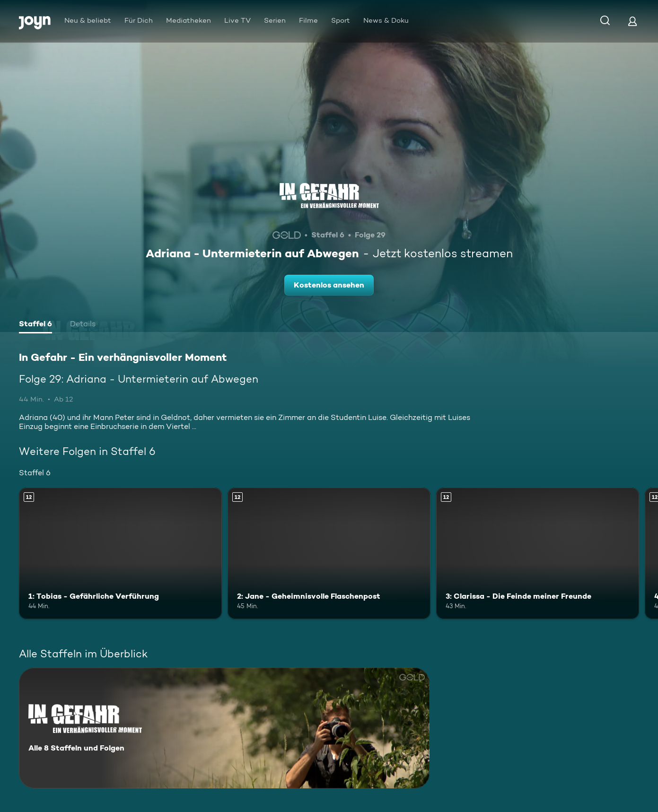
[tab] (35, 325)
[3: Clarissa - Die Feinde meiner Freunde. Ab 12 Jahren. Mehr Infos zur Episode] (538, 554)
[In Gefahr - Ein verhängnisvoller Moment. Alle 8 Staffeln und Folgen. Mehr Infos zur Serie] (224, 728)
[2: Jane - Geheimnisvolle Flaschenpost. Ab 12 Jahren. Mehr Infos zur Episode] (329, 554)
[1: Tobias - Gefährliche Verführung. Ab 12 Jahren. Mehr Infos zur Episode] (120, 554)
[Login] (632, 21)
